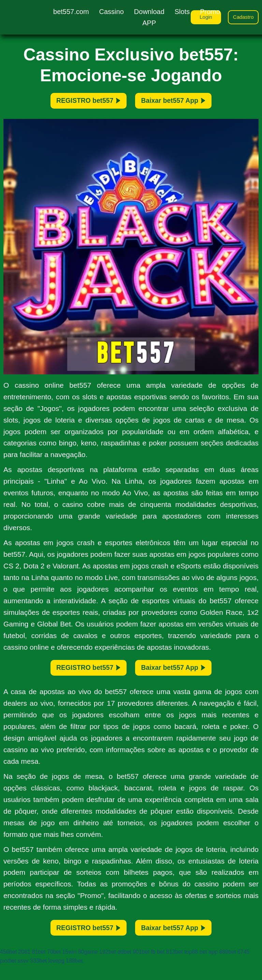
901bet (141, 967)
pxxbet (8, 975)
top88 (191, 967)
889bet (227, 967)
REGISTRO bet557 (77, 103)
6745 (244, 967)
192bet (108, 967)
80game (88, 967)
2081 (24, 967)
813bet (174, 967)
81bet (39, 967)
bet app (209, 967)
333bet (38, 975)
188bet (74, 975)
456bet (8, 967)
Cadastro (242, 18)
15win (69, 967)
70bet (54, 967)
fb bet (158, 967)
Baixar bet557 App (185, 103)
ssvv (23, 975)
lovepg (56, 975)
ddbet (124, 967)
